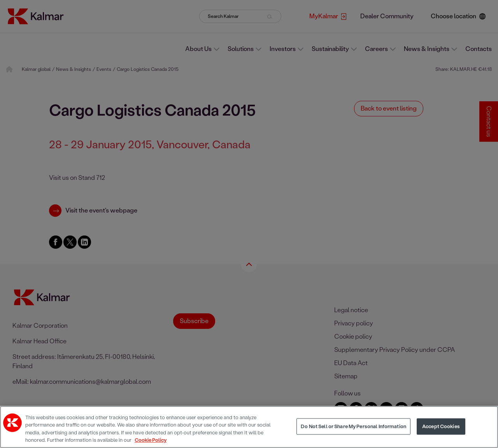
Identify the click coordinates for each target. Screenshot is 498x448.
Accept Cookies (441, 426)
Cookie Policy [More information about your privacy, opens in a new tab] (151, 440)
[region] (249, 427)
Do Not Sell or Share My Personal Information (353, 426)
